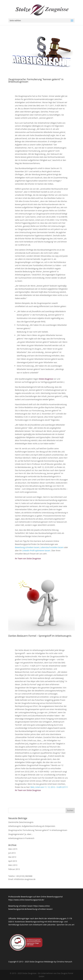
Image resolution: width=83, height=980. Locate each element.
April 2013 (13, 861)
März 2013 (13, 865)
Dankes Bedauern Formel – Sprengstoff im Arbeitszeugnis (40, 636)
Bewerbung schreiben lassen (27, 547)
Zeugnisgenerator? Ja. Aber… (20, 834)
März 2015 (13, 849)
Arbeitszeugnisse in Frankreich (21, 838)
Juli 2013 (12, 853)
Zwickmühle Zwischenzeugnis (21, 822)
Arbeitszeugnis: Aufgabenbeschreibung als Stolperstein (32, 826)
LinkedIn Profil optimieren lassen (36, 550)
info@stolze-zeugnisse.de (25, 879)
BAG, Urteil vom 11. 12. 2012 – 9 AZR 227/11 (49, 787)
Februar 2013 (14, 869)
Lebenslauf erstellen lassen (52, 547)
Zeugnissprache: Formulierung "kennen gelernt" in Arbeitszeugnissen (36, 80)
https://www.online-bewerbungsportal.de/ (26, 900)
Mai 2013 (12, 857)
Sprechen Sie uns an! (65, 925)
